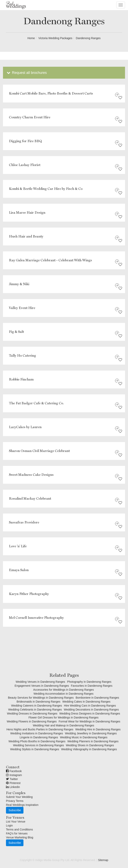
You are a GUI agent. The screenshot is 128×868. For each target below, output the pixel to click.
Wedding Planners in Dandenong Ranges (93, 741)
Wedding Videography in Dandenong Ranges (89, 749)
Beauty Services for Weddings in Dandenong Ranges (41, 698)
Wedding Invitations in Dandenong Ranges (37, 733)
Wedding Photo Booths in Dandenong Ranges (37, 741)
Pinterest (13, 783)
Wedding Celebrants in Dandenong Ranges (35, 710)
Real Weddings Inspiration (22, 805)
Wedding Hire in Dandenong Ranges (98, 729)
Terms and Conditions (19, 829)
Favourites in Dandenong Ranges (92, 686)
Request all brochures (26, 73)
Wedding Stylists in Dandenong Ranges (35, 749)
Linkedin (13, 787)
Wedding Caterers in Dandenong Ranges (37, 706)
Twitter (12, 779)
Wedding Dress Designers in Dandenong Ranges (90, 714)
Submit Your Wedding (19, 797)
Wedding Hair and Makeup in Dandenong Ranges (64, 725)
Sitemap (103, 860)
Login (9, 826)
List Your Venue (16, 822)
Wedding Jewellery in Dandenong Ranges (91, 733)
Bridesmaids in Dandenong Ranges (38, 702)
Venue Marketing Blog (20, 837)
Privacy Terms (15, 801)
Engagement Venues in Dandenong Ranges (42, 686)
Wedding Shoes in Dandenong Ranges (90, 745)
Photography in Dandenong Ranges (89, 682)
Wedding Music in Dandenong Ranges (84, 737)
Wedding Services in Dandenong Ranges (39, 745)
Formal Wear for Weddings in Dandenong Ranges (89, 721)
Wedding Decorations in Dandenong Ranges (91, 710)
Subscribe (15, 810)
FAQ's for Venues (17, 833)
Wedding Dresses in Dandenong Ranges (32, 714)
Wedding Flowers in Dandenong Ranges (32, 721)
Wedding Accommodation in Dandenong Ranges (64, 694)
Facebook (14, 771)
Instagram (14, 775)
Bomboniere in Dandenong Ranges (97, 698)
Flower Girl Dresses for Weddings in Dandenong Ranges (63, 717)
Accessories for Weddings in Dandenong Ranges (64, 690)
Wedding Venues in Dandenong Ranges (40, 682)
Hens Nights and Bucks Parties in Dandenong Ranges (40, 729)
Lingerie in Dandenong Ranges (39, 737)
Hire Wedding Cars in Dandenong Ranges (90, 706)
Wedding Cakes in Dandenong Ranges (86, 702)
